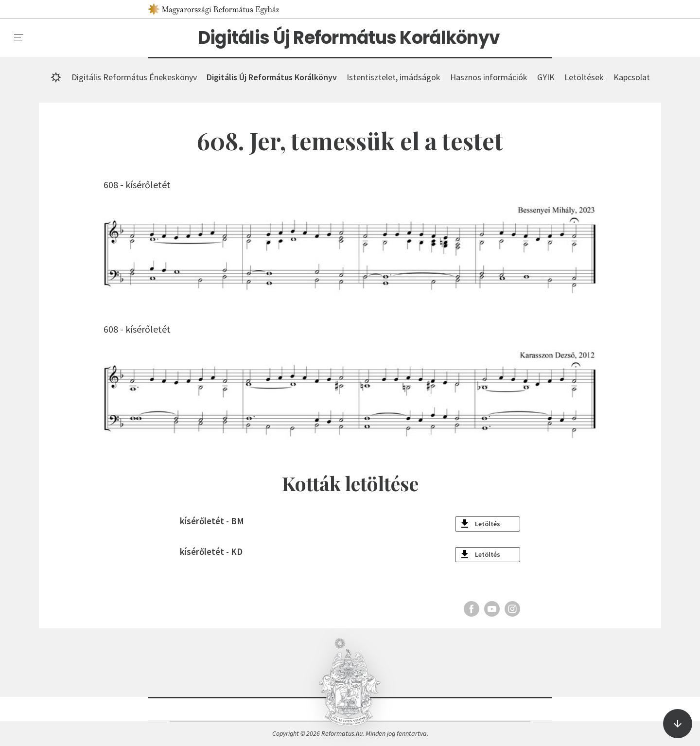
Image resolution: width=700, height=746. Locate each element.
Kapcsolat (632, 77)
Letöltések (584, 77)
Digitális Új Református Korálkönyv (349, 38)
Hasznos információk (489, 77)
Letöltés (488, 524)
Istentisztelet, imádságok (394, 77)
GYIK (546, 77)
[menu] (19, 37)
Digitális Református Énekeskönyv (134, 77)
